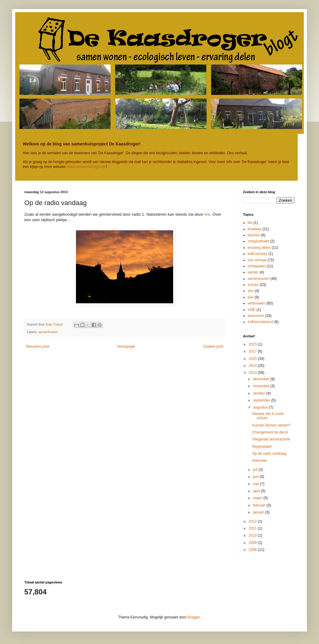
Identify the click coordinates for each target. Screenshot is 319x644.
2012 (253, 521)
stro (251, 291)
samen (253, 272)
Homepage (126, 346)
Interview (259, 461)
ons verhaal (257, 260)
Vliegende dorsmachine (271, 439)
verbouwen (257, 303)
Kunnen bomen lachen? (271, 425)
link (207, 214)
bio (250, 223)
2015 (253, 359)
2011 (253, 528)
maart (258, 498)
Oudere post (213, 346)
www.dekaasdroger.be (87, 167)
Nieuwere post (38, 346)
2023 (253, 344)
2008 (253, 550)
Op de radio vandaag (269, 454)
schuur (253, 285)
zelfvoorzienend (260, 322)
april (257, 491)
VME (252, 310)
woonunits (256, 316)
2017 (253, 351)
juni (256, 477)
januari (259, 512)
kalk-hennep (257, 254)
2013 (253, 373)
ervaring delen (259, 248)
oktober (260, 393)
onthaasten (257, 266)
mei (257, 484)
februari (260, 505)
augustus (261, 407)
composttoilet (258, 241)
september (262, 400)
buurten (254, 235)
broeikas (254, 229)
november (262, 386)
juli (256, 470)
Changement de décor (270, 432)
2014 (253, 366)
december (262, 379)
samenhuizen (48, 332)
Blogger (194, 617)
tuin (250, 297)
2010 (253, 535)
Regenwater (262, 447)
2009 (253, 543)
